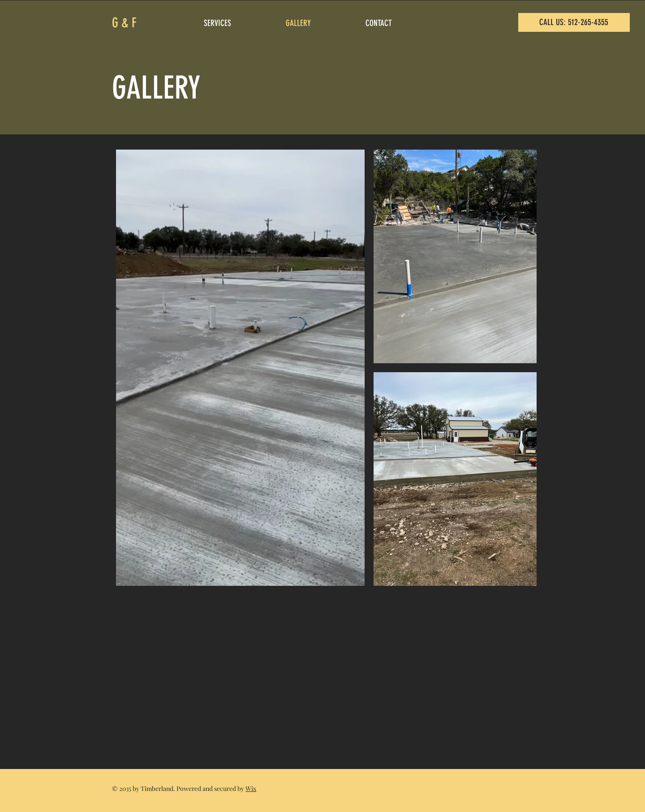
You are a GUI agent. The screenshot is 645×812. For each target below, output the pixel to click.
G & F (124, 23)
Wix (251, 788)
